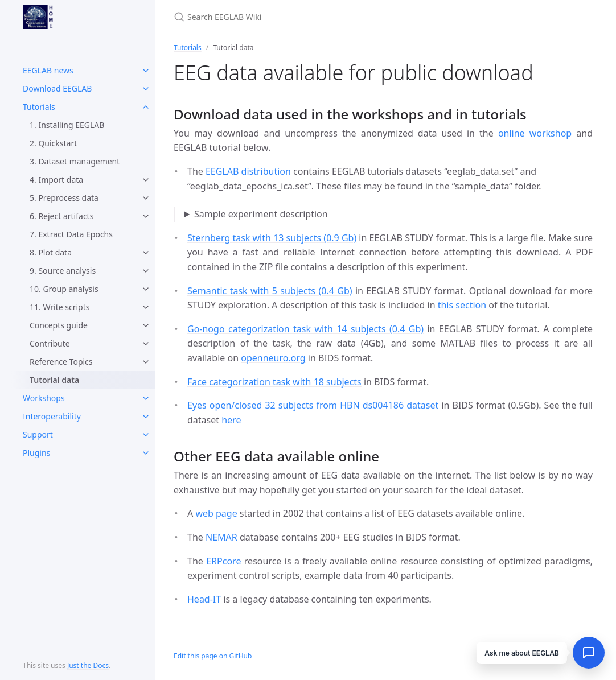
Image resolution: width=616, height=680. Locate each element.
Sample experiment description (261, 214)
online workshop (535, 133)
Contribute (50, 343)
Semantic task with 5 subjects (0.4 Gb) (270, 291)
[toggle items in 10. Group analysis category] (146, 289)
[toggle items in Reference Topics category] (146, 362)
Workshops (44, 398)
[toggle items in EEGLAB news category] (146, 71)
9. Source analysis (63, 271)
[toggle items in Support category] (146, 435)
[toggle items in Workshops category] (146, 398)
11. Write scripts (59, 307)
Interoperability (52, 416)
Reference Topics (61, 362)
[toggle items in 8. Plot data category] (146, 253)
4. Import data (56, 180)
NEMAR (221, 537)
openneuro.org (273, 358)
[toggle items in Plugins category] (146, 453)
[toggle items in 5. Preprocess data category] (146, 198)
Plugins (36, 453)
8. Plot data (51, 252)
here (231, 420)
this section (462, 305)
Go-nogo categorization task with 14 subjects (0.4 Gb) (305, 329)
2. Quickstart (53, 143)
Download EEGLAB (57, 88)
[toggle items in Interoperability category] (146, 417)
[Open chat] (589, 653)
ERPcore (223, 561)
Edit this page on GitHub (213, 656)
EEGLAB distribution (248, 171)
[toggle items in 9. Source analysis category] (146, 271)
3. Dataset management (75, 161)
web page (216, 513)
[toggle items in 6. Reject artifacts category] (146, 216)
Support (38, 434)
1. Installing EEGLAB (67, 125)
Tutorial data (54, 380)
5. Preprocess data (64, 198)
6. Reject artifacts (61, 216)
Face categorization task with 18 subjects (274, 382)
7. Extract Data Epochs (71, 234)
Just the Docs (88, 665)
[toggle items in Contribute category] (146, 344)
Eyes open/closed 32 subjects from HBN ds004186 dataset (313, 405)
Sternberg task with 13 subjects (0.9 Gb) (272, 238)
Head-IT (204, 599)
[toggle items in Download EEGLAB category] (146, 89)
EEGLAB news (48, 70)
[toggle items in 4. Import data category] (146, 180)
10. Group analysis (64, 289)
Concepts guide (59, 325)
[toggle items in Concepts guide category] (146, 325)
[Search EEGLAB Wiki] (308, 17)
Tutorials (39, 107)
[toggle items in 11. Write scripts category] (146, 307)
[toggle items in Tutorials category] (146, 107)
